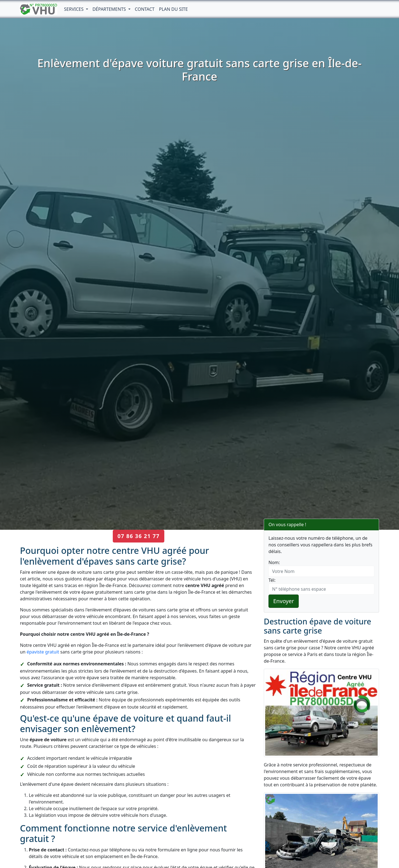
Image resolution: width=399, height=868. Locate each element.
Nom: (274, 562)
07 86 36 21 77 (139, 536)
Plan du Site (173, 9)
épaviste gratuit (43, 652)
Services (74, 9)
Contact (145, 9)
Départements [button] (110, 9)
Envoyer (284, 601)
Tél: (272, 580)
